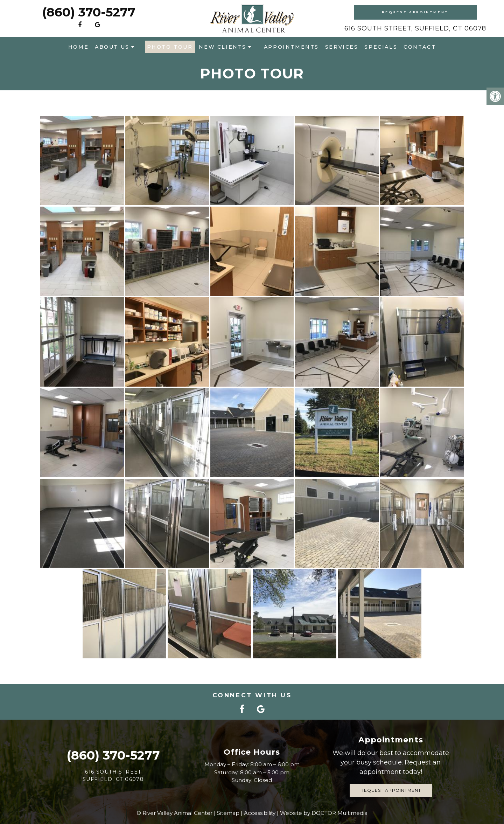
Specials (381, 47)
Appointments (291, 47)
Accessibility (260, 813)
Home (78, 47)
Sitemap (228, 813)
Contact (420, 47)
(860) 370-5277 (89, 12)
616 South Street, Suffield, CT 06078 (415, 28)
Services (342, 47)
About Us (112, 47)
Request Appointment (415, 12)
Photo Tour (170, 47)
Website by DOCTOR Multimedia (324, 813)
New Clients (223, 47)
